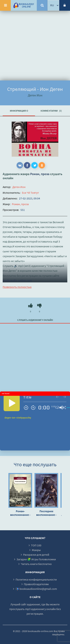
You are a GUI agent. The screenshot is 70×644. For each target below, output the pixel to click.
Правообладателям (36, 584)
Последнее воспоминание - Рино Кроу (46, 513)
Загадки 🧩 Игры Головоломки (36, 559)
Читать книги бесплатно (36, 564)
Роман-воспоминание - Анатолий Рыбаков (20, 513)
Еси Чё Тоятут (30, 193)
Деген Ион (19, 187)
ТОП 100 (36, 545)
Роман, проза (40, 174)
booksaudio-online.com (17, 280)
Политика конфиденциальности (36, 579)
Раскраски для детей (36, 555)
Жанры (36, 550)
